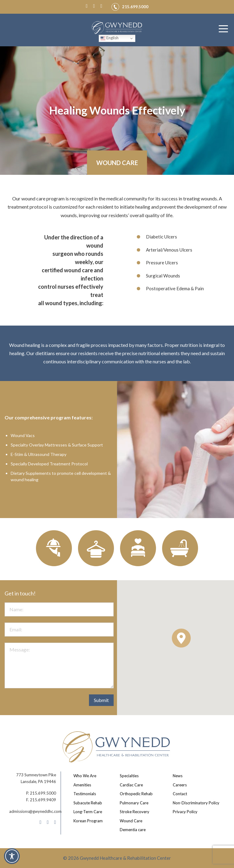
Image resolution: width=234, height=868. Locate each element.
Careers (180, 785)
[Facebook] (88, 6)
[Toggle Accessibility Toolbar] (12, 856)
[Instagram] (95, 6)
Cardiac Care (131, 785)
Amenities (82, 785)
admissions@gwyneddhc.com (35, 811)
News (178, 776)
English (110, 38)
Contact (180, 794)
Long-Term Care (88, 812)
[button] (181, 638)
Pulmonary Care (134, 803)
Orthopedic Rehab (136, 794)
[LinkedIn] (103, 6)
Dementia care (133, 830)
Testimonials (85, 794)
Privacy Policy (185, 812)
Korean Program (88, 821)
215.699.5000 (43, 793)
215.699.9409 (43, 800)
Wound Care (131, 821)
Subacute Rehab (88, 803)
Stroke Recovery (135, 812)
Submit (101, 700)
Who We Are (85, 776)
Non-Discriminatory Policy (196, 803)
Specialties (129, 776)
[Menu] (223, 29)
